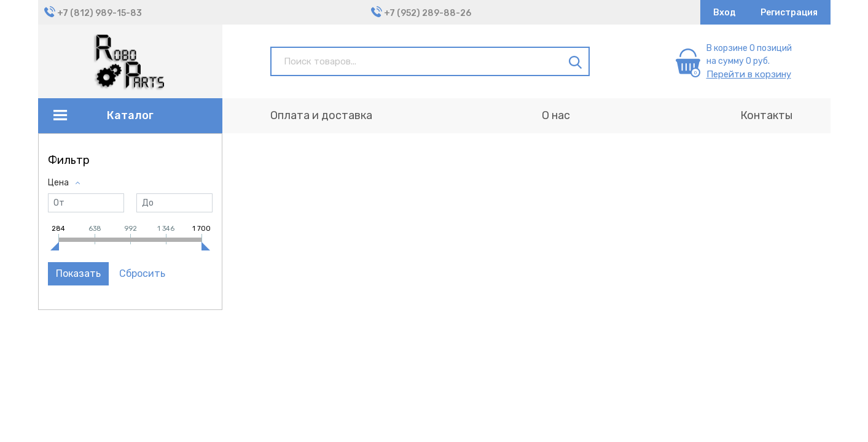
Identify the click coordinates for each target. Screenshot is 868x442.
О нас (556, 115)
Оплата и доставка (321, 115)
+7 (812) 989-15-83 (100, 13)
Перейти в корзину (749, 74)
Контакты (766, 115)
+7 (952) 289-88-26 (428, 13)
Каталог (130, 115)
